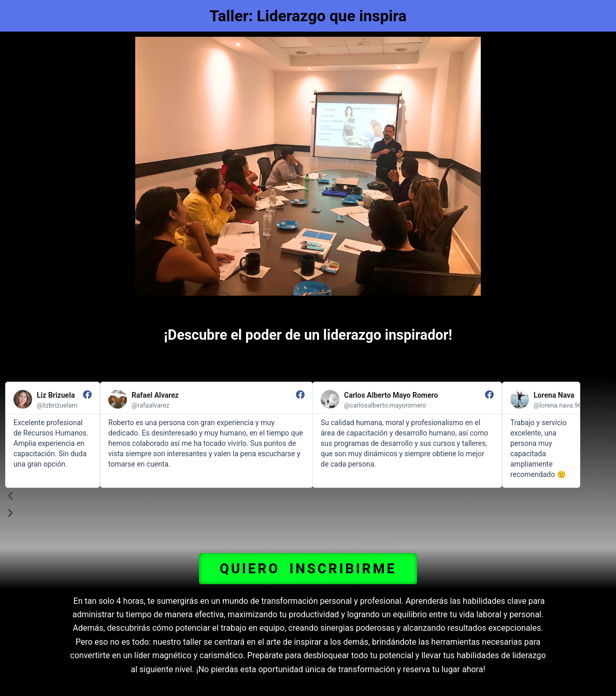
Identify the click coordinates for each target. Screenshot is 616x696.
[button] (308, 569)
